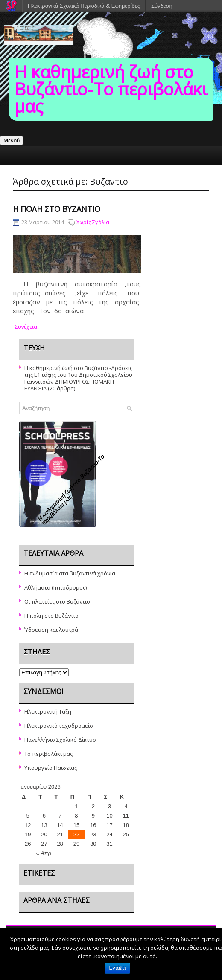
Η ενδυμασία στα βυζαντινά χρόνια (70, 573)
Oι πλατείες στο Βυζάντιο (57, 601)
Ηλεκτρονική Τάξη (48, 711)
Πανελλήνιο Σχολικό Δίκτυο (60, 740)
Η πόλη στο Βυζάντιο (57, 209)
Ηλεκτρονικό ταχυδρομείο (59, 726)
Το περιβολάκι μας (48, 754)
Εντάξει (118, 968)
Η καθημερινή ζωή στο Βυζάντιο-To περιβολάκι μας (111, 89)
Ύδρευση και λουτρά (51, 630)
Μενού (12, 140)
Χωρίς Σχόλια (93, 222)
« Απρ (44, 853)
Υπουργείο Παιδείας (51, 768)
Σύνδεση (162, 6)
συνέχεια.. (27, 327)
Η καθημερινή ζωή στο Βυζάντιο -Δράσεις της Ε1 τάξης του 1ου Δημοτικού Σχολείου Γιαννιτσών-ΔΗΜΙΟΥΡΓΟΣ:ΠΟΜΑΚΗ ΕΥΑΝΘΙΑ (78, 378)
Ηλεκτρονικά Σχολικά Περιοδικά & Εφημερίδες (84, 6)
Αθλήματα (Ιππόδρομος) (55, 587)
